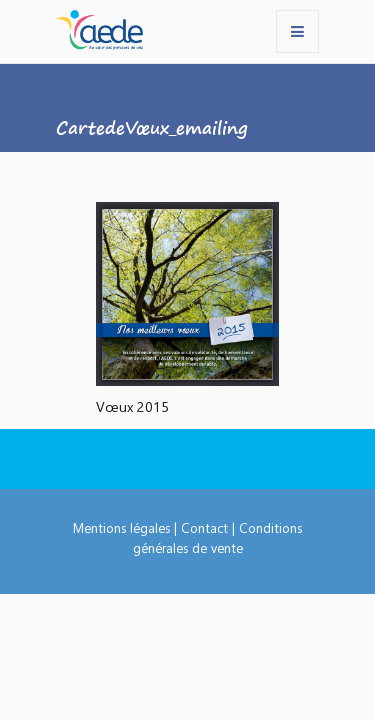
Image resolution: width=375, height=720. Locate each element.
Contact (204, 527)
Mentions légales (121, 527)
